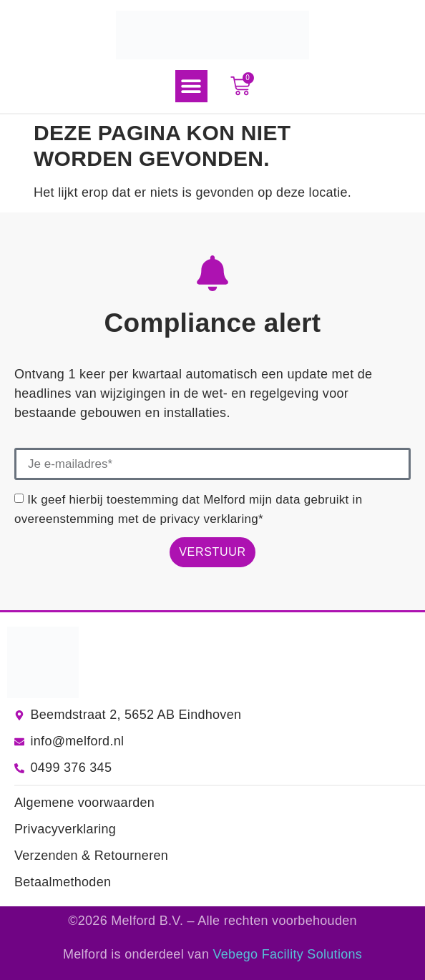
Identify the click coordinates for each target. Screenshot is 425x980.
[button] (191, 86)
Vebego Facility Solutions (288, 954)
